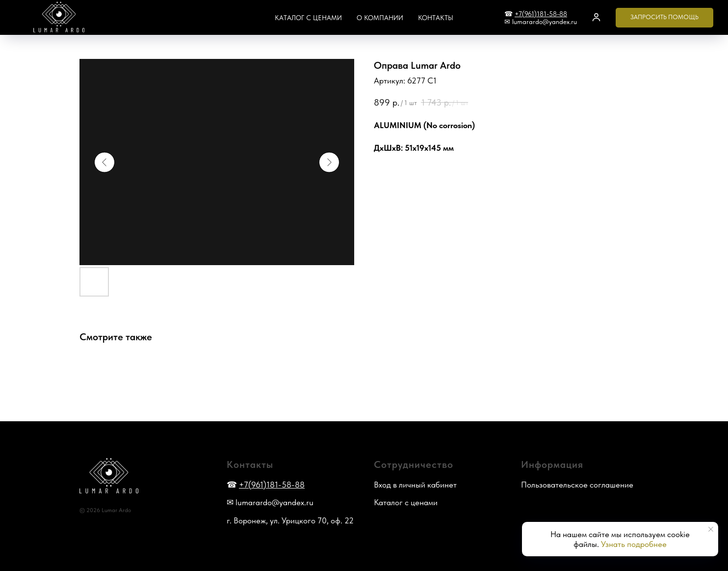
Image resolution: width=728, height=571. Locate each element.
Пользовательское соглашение (577, 485)
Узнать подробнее (634, 544)
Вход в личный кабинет (415, 485)
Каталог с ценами (308, 18)
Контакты (436, 18)
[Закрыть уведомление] (711, 529)
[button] (596, 17)
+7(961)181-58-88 (541, 14)
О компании (380, 18)
